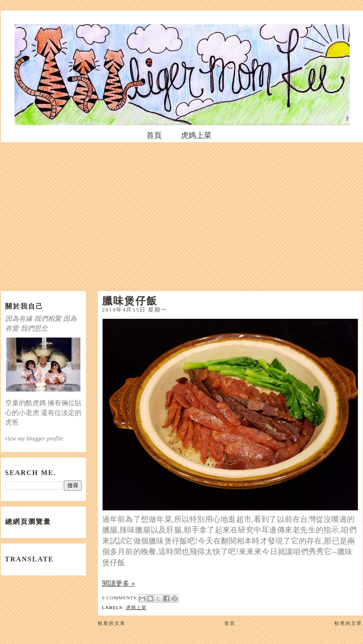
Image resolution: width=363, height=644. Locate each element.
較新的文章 (112, 623)
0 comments (120, 598)
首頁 (154, 135)
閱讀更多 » (119, 583)
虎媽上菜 (196, 135)
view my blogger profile (34, 438)
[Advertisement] (182, 215)
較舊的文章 (349, 623)
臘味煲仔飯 (130, 301)
